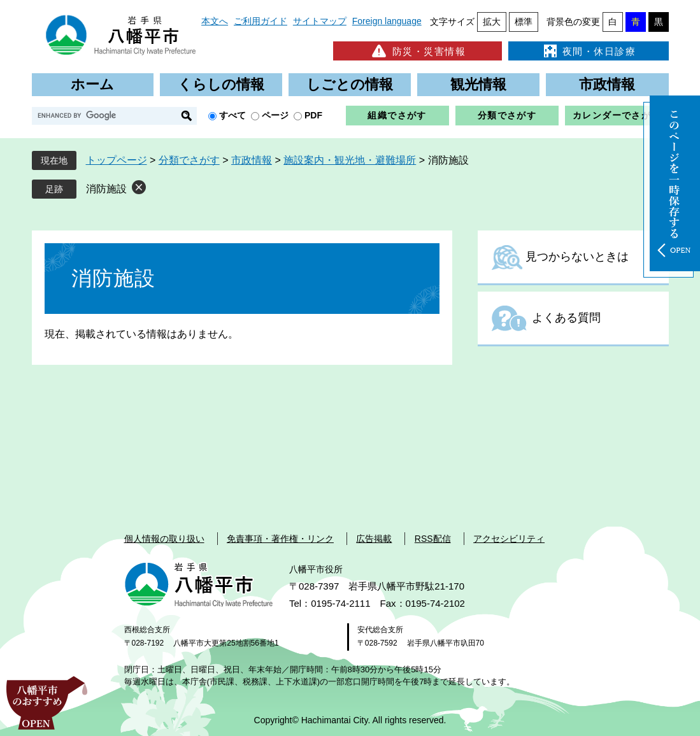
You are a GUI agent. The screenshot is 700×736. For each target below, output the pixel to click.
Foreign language (387, 21)
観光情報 (478, 84)
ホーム (92, 84)
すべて (232, 115)
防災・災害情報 (418, 51)
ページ (275, 115)
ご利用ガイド (261, 21)
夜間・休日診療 (589, 51)
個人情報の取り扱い (164, 539)
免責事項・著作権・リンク (280, 539)
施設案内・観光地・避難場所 (350, 160)
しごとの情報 (350, 84)
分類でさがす (507, 115)
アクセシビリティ (509, 539)
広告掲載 (374, 539)
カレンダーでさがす (617, 115)
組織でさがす (397, 115)
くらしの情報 (221, 84)
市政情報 (607, 84)
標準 (524, 22)
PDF (313, 115)
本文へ (215, 21)
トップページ (117, 160)
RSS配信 (433, 539)
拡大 (492, 22)
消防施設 (106, 189)
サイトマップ (320, 21)
